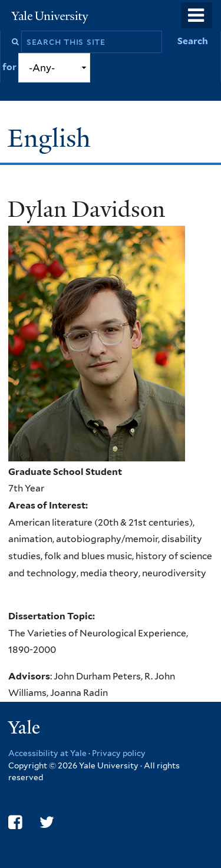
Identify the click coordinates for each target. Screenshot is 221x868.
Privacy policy (119, 753)
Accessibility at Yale (47, 753)
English (52, 138)
